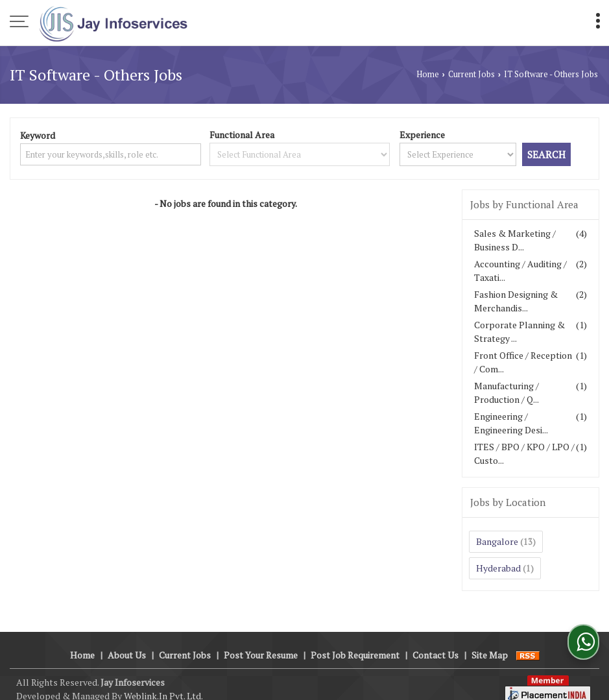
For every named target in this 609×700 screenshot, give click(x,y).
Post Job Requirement (355, 641)
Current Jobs (472, 74)
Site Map (490, 641)
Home (428, 74)
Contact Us (436, 641)
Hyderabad (498, 568)
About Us (127, 641)
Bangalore (497, 541)
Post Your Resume (261, 641)
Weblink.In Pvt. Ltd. (163, 682)
